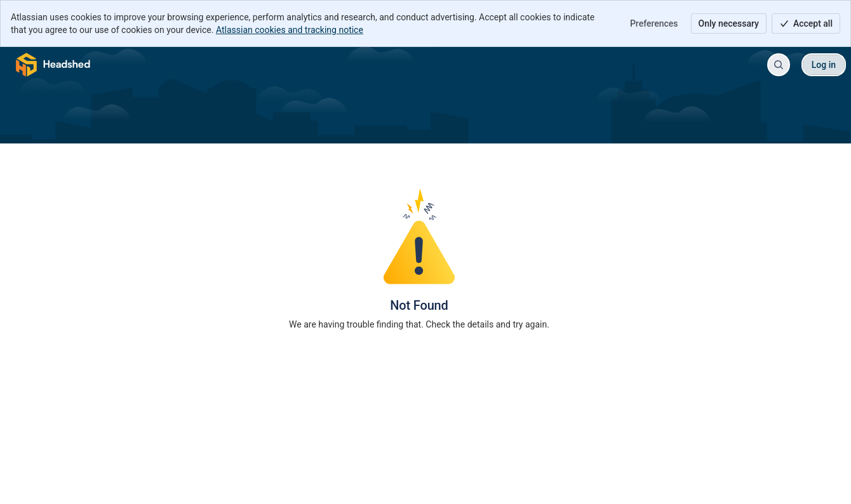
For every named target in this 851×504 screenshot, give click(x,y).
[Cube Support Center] (53, 65)
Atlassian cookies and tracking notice (290, 30)
